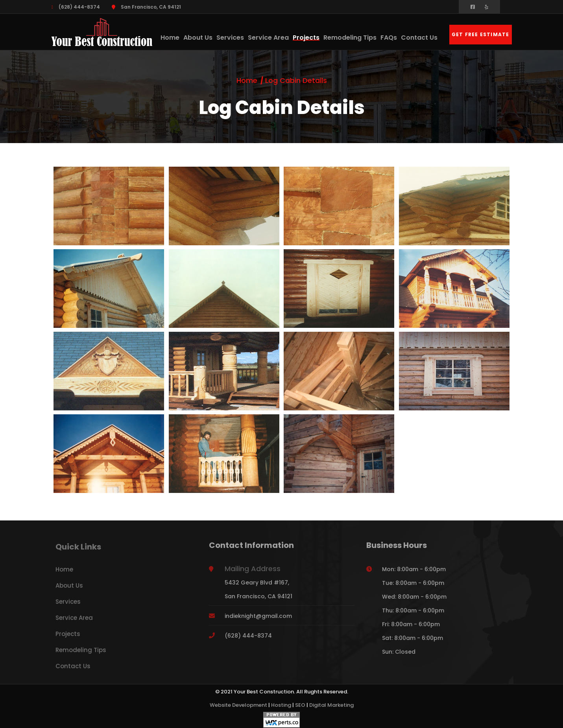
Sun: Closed (399, 655)
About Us (198, 38)
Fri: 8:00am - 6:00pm (411, 628)
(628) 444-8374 (76, 7)
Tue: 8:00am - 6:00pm (413, 586)
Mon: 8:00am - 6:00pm (414, 573)
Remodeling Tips (350, 38)
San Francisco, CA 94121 (146, 7)
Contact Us (419, 38)
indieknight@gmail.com (258, 620)
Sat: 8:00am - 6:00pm (413, 642)
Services (230, 38)
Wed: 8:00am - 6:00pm (414, 600)
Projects (306, 38)
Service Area (268, 38)
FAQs (389, 38)
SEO (300, 705)
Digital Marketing (331, 705)
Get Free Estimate (480, 34)
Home (170, 38)
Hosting (281, 705)
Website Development (238, 705)
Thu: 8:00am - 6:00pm (413, 614)
